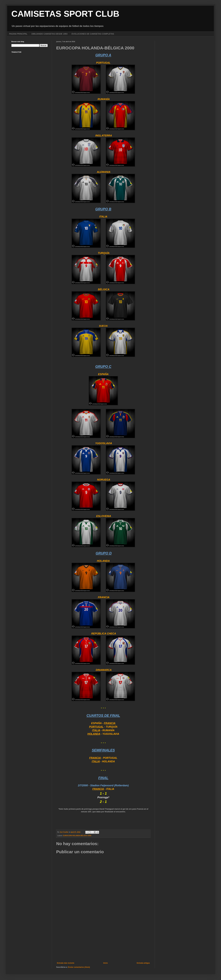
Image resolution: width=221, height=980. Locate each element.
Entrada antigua (143, 963)
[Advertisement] (103, 938)
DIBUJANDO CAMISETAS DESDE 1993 (50, 34)
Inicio (106, 963)
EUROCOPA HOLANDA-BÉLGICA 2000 (77, 836)
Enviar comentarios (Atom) (79, 967)
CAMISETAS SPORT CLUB (65, 14)
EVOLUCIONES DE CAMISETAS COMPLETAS (93, 34)
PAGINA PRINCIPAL (18, 34)
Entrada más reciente (66, 963)
